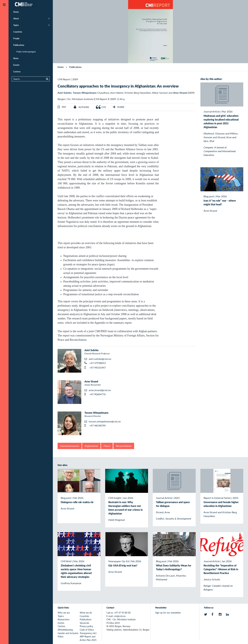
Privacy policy (86, 626)
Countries (18, 32)
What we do (86, 613)
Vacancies (84, 623)
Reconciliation (124, 446)
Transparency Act (88, 633)
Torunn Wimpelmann (85, 93)
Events (16, 65)
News (16, 58)
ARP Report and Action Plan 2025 (88, 638)
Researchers (64, 619)
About (16, 18)
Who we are (64, 613)
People (16, 38)
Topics (16, 25)
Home (16, 12)
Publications (19, 45)
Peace (107, 446)
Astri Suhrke (65, 93)
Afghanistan (91, 446)
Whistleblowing (65, 630)
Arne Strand (180, 93)
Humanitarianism (70, 446)
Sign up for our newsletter (168, 613)
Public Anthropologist (26, 52)
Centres (17, 71)
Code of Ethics (87, 630)
